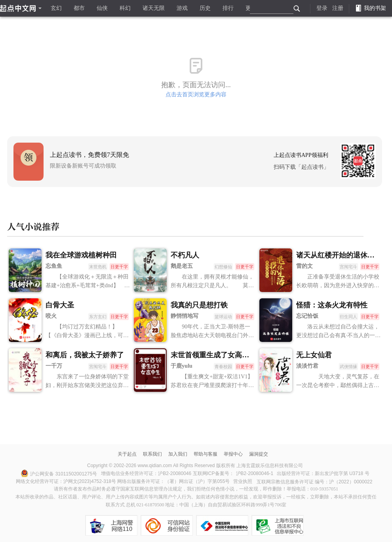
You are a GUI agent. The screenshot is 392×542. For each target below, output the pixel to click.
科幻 (125, 8)
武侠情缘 (348, 367)
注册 (338, 8)
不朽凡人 (185, 255)
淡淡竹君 (307, 366)
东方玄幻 (98, 317)
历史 (205, 8)
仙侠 (102, 8)
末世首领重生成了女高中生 (213, 355)
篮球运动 (223, 317)
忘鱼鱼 (54, 266)
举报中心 (233, 454)
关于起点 (127, 454)
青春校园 (223, 367)
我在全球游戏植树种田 (81, 255)
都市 (79, 8)
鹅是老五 (182, 266)
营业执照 (243, 481)
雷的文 (304, 266)
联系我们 (152, 454)
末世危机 (98, 267)
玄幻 (56, 8)
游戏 (182, 8)
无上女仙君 (314, 355)
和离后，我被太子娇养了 (85, 355)
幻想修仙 (223, 267)
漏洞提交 (259, 454)
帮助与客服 (206, 454)
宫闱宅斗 (348, 267)
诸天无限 (154, 8)
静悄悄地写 (185, 316)
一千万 (54, 366)
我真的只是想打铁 (199, 305)
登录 (322, 8)
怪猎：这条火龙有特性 (332, 305)
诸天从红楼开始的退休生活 (339, 255)
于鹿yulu (181, 366)
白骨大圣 (60, 305)
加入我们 (178, 454)
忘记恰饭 (307, 316)
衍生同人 (348, 317)
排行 (228, 8)
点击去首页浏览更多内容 (196, 94)
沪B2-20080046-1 (255, 473)
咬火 (51, 316)
